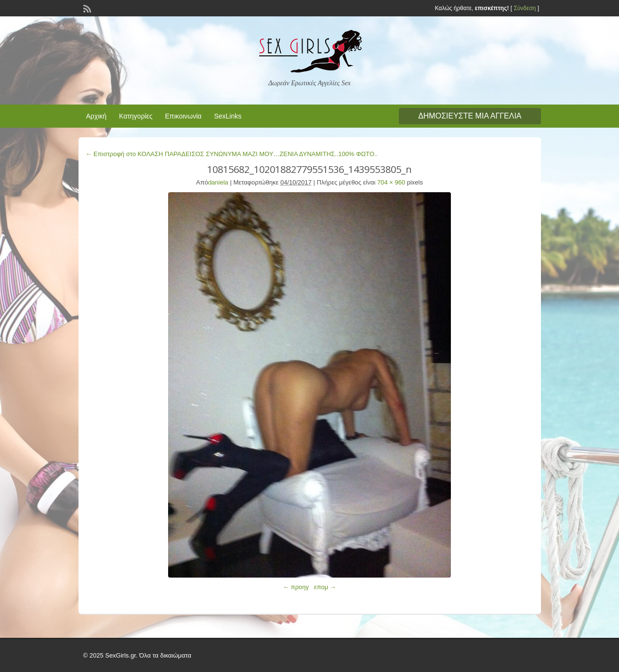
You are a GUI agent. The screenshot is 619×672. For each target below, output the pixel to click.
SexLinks (228, 116)
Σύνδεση (525, 8)
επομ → (325, 587)
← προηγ (296, 587)
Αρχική (97, 116)
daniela (218, 182)
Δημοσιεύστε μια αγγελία (470, 116)
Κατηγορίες (136, 116)
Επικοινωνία (183, 116)
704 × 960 (391, 182)
